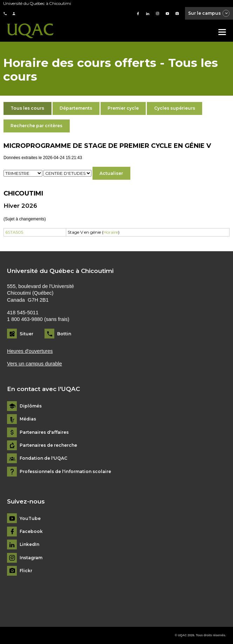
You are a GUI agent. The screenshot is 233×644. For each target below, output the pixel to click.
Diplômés (31, 406)
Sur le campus (209, 14)
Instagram (31, 558)
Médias (28, 419)
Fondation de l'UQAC (43, 458)
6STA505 (14, 232)
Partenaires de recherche (48, 445)
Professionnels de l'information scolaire (65, 472)
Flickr (26, 571)
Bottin (64, 334)
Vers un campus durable (35, 364)
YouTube (30, 519)
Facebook (31, 532)
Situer (26, 334)
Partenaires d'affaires (44, 432)
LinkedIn (29, 544)
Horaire (111, 232)
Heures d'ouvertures (30, 351)
